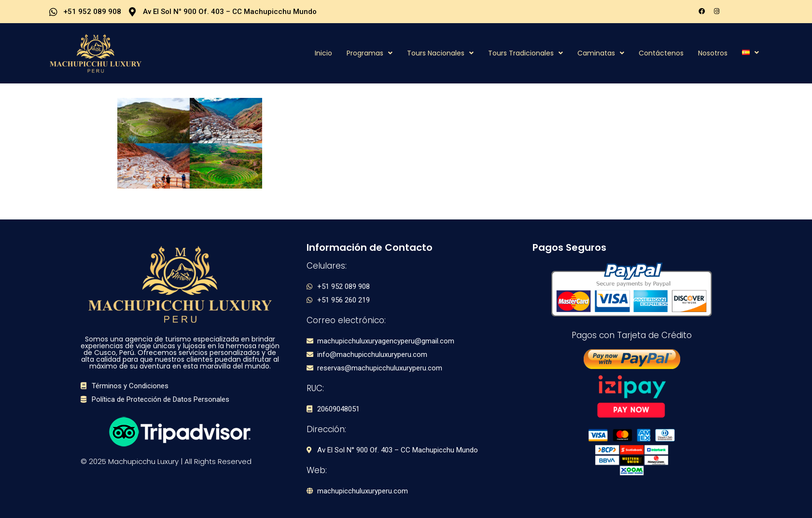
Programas (370, 53)
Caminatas (601, 53)
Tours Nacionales (440, 53)
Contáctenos (661, 53)
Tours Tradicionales (525, 53)
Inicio (323, 53)
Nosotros (713, 53)
